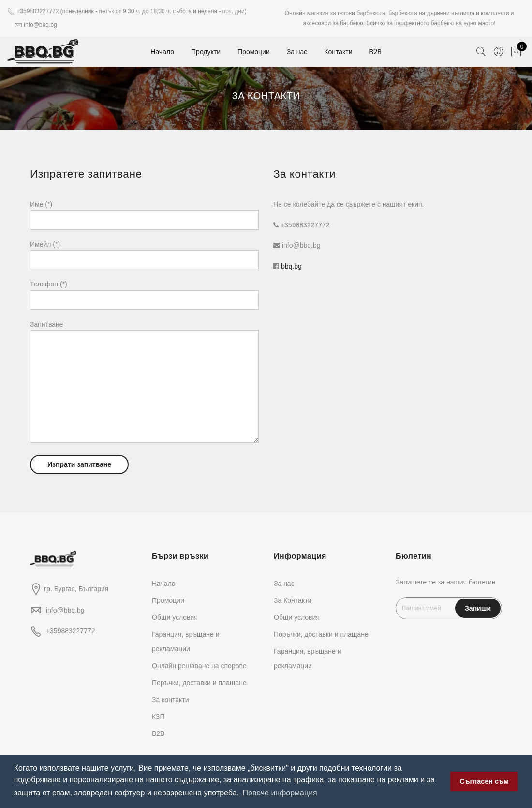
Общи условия (175, 617)
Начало (162, 52)
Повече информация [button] (280, 793)
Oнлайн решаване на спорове (199, 666)
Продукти (206, 52)
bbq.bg (291, 266)
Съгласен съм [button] (484, 781)
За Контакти (293, 600)
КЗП (158, 717)
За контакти (170, 700)
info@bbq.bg (65, 610)
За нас (297, 52)
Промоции (254, 52)
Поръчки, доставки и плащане (199, 683)
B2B (376, 52)
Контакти (338, 52)
